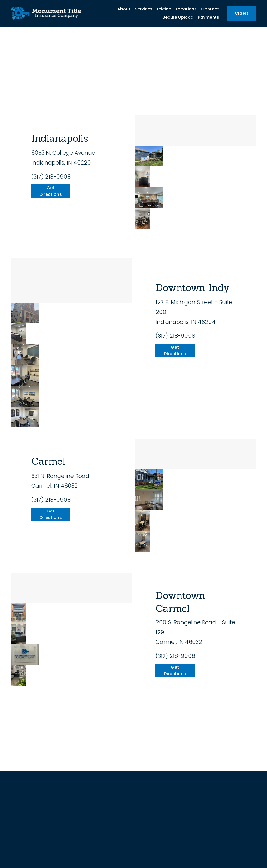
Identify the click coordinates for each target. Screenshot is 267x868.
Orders (242, 13)
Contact (210, 9)
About (124, 9)
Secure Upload (178, 17)
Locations (186, 9)
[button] (149, 156)
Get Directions (51, 191)
